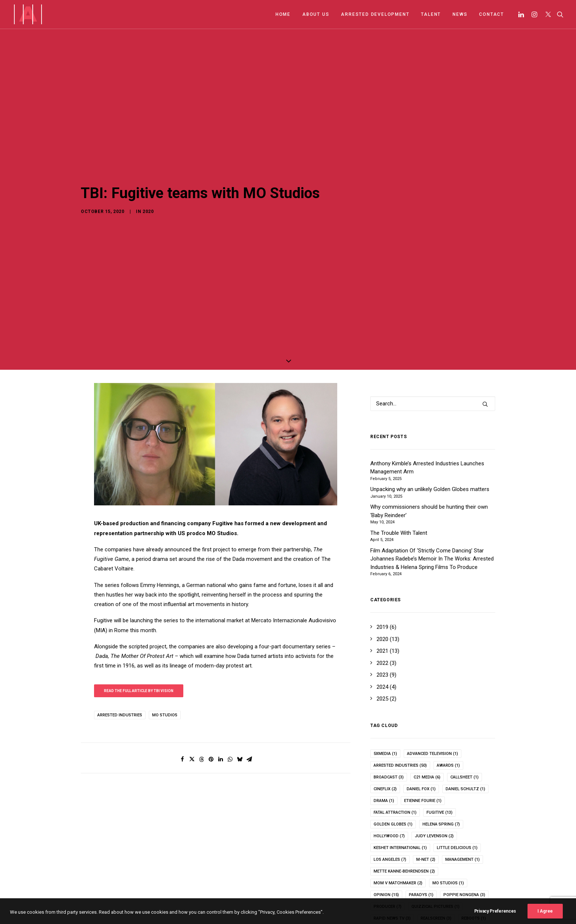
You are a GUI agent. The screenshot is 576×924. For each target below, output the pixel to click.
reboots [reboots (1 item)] (474, 875)
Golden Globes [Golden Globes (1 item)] (393, 781)
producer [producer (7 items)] (388, 864)
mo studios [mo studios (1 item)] (448, 840)
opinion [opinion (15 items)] (386, 852)
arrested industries (120, 672)
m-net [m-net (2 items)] (426, 816)
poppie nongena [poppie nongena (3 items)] (464, 852)
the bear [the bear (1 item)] (454, 899)
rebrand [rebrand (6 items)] (386, 887)
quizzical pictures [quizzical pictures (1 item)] (435, 864)
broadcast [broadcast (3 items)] (389, 734)
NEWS (460, 14)
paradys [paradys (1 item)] (421, 852)
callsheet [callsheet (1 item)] (465, 734)
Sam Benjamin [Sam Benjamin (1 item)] (426, 887)
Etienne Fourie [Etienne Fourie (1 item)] (423, 758)
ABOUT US (316, 14)
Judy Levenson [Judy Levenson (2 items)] (434, 793)
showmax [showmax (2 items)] (387, 899)
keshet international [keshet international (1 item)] (400, 805)
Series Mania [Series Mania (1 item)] (471, 887)
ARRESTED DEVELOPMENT (375, 14)
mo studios (165, 672)
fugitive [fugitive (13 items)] (440, 769)
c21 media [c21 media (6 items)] (427, 734)
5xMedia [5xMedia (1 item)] (385, 711)
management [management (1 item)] (462, 816)
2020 (148, 182)
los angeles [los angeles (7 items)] (390, 816)
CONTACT (492, 14)
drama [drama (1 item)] (384, 758)
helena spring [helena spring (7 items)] (441, 781)
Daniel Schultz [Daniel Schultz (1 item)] (465, 746)
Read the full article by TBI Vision (139, 647)
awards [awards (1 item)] (448, 722)
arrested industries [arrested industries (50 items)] (400, 722)
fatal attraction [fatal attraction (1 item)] (395, 769)
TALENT (431, 14)
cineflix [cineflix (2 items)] (385, 746)
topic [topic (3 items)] (460, 911)
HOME (283, 14)
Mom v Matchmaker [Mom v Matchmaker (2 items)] (398, 840)
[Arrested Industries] (28, 14)
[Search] (559, 14)
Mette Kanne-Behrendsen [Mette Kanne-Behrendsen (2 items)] (404, 828)
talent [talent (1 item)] (421, 899)
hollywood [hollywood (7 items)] (389, 793)
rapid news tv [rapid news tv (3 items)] (392, 875)
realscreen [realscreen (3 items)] (436, 875)
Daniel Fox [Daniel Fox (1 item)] (421, 746)
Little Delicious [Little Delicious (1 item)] (457, 805)
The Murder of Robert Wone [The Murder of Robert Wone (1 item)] (407, 911)
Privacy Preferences (495, 919)
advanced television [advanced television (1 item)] (433, 711)
